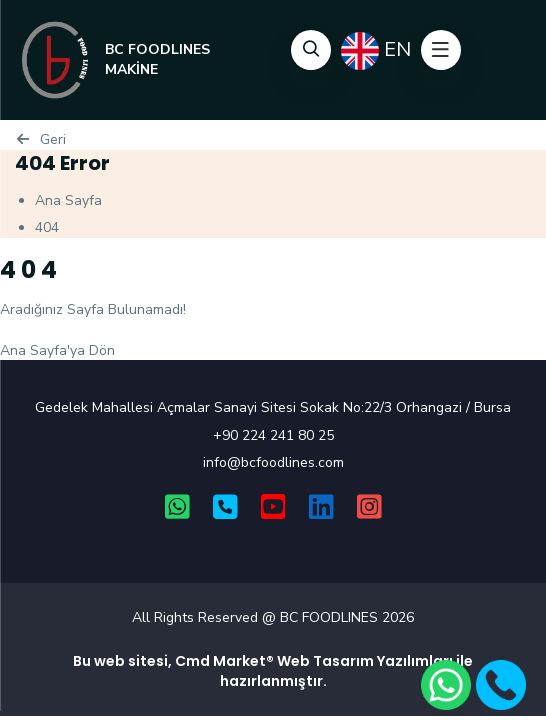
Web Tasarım (325, 661)
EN (376, 51)
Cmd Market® (224, 661)
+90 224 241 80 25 (273, 435)
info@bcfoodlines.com (273, 462)
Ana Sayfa (68, 200)
